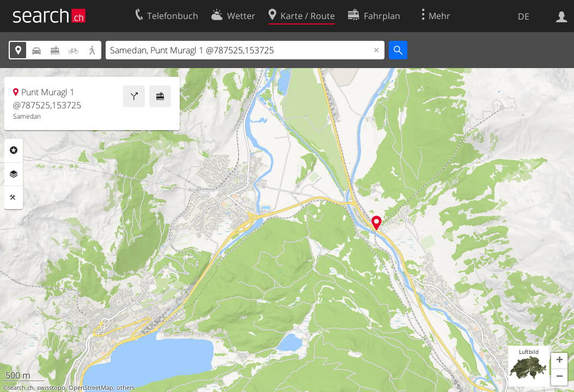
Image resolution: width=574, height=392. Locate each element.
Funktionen (14, 198)
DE (524, 16)
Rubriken (14, 150)
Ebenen (14, 174)
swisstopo (51, 388)
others (126, 388)
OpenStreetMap (91, 388)
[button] (559, 361)
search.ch (21, 388)
